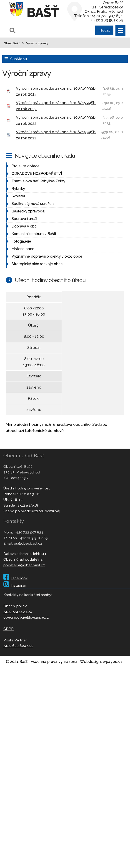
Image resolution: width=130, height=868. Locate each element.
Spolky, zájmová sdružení (33, 204)
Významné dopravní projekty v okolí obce (47, 256)
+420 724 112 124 (18, 612)
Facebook (15, 578)
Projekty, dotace (26, 166)
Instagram (15, 585)
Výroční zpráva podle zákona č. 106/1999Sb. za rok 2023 (56, 106)
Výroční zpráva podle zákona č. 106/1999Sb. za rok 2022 (56, 120)
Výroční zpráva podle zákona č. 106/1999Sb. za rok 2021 (56, 135)
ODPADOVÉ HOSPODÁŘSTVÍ (37, 174)
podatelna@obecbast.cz (24, 565)
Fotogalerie (21, 241)
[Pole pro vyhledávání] (61, 30)
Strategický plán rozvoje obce (37, 264)
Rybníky (18, 189)
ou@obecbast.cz (28, 543)
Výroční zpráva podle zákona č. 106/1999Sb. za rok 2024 (56, 91)
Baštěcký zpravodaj (28, 211)
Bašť (43, 12)
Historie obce (23, 249)
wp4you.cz (113, 661)
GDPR (9, 629)
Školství (18, 196)
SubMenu (19, 59)
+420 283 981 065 (33, 538)
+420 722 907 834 (29, 532)
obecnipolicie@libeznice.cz (26, 617)
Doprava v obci (24, 226)
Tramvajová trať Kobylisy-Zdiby (38, 181)
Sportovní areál (24, 219)
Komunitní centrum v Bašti (34, 234)
